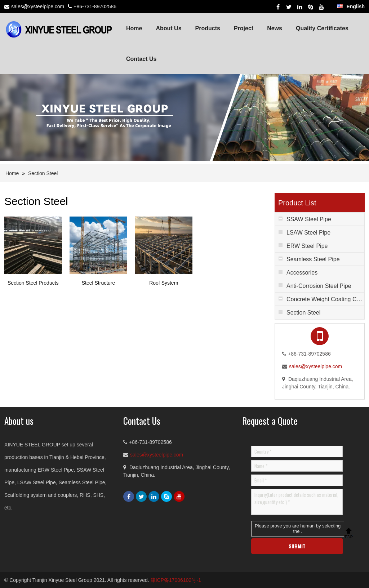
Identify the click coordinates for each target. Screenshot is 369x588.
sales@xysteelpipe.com (38, 6)
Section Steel (43, 173)
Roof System (164, 283)
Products (208, 28)
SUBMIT (297, 546)
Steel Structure (99, 283)
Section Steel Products (33, 283)
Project (244, 28)
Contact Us (141, 59)
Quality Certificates (322, 28)
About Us (168, 28)
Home (134, 28)
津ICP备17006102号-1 (176, 580)
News (275, 28)
